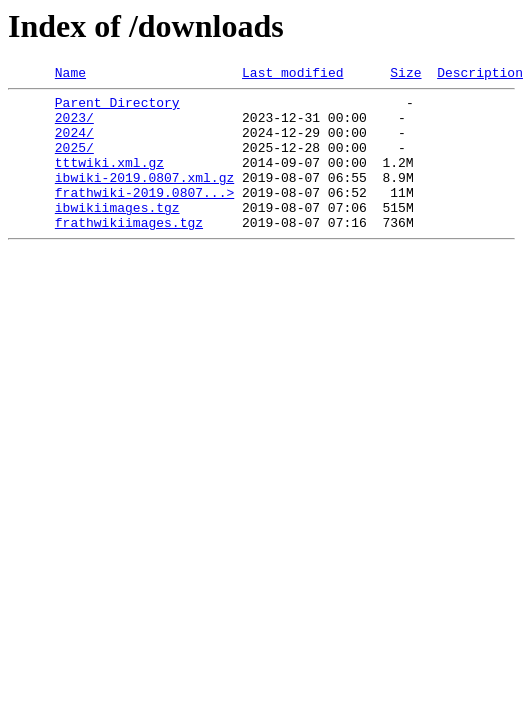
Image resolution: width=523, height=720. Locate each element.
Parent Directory (117, 108)
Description (480, 75)
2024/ (74, 144)
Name (70, 75)
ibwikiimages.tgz (117, 234)
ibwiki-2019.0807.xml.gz (144, 198)
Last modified (292, 75)
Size (405, 75)
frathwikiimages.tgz (129, 252)
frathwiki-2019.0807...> (144, 216)
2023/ (74, 126)
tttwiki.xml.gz (109, 180)
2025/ (74, 162)
